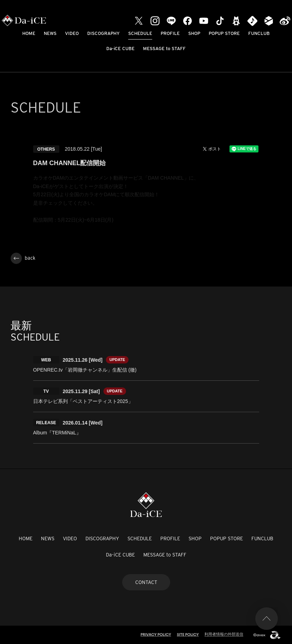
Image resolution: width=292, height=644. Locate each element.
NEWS (50, 33)
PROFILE (170, 33)
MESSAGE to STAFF (164, 49)
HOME (29, 33)
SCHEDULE (140, 33)
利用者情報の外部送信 (224, 634)
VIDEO (72, 33)
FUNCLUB (259, 33)
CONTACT (146, 582)
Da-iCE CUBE (120, 49)
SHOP (194, 33)
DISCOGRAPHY (103, 33)
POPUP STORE (224, 33)
